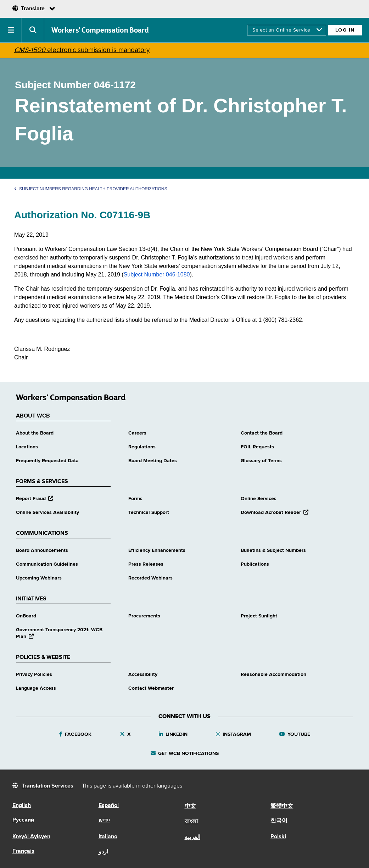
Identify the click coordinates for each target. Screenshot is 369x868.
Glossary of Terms (261, 461)
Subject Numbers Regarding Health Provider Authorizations (91, 189)
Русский (23, 820)
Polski (278, 837)
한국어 (279, 821)
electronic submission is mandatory (82, 50)
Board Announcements (42, 550)
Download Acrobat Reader (275, 513)
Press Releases (146, 564)
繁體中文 (282, 806)
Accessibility (143, 674)
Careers (137, 433)
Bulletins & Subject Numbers (273, 550)
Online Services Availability (47, 513)
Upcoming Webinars (39, 578)
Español (109, 806)
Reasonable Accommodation (273, 674)
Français (23, 851)
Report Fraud (35, 499)
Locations (27, 447)
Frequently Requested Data (47, 461)
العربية (192, 838)
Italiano (108, 837)
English (22, 806)
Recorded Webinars (150, 578)
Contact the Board (262, 433)
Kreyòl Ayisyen (31, 837)
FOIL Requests (257, 447)
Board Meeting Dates (153, 461)
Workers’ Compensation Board (100, 30)
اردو (103, 852)
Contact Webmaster (151, 688)
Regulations (142, 447)
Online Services (259, 499)
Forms (135, 499)
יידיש (104, 821)
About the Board (35, 433)
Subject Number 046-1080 (157, 275)
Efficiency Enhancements (157, 550)
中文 (190, 806)
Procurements (144, 616)
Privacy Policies (34, 674)
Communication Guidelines (47, 564)
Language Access (36, 688)
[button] (11, 30)
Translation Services (47, 786)
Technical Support (149, 513)
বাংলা (191, 822)
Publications (255, 564)
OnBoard (26, 616)
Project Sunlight (259, 616)
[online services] (287, 30)
